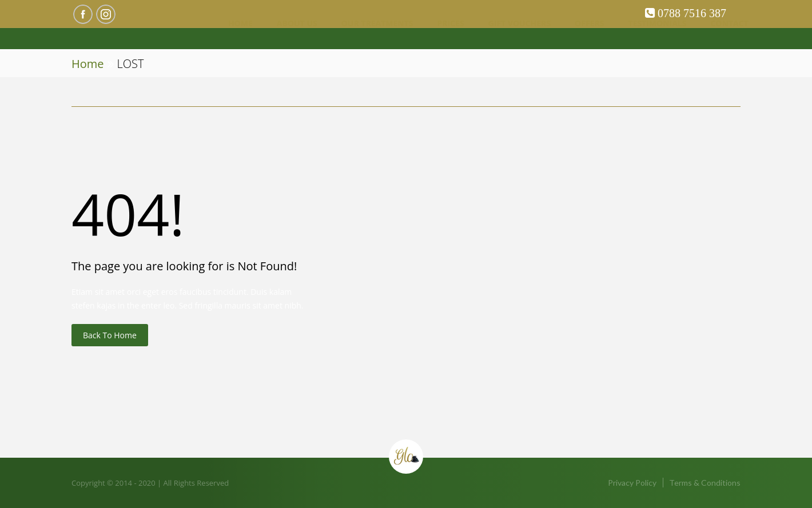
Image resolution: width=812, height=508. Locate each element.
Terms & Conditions (705, 483)
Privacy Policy (632, 483)
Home (88, 64)
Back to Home (110, 335)
